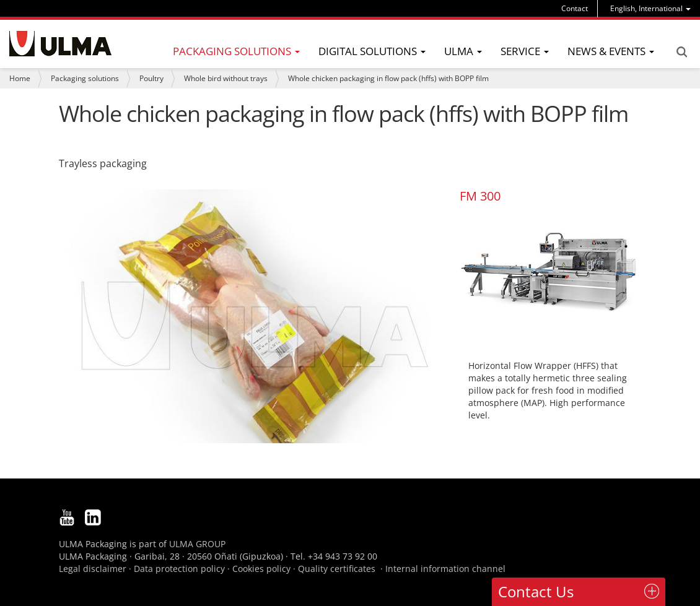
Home (20, 78)
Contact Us (536, 591)
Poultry (151, 78)
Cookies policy (261, 569)
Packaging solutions (85, 78)
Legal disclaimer (93, 569)
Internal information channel (445, 569)
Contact (575, 8)
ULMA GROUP (197, 544)
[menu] (650, 8)
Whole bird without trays (226, 78)
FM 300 (480, 196)
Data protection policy (179, 569)
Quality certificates (337, 569)
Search (681, 52)
